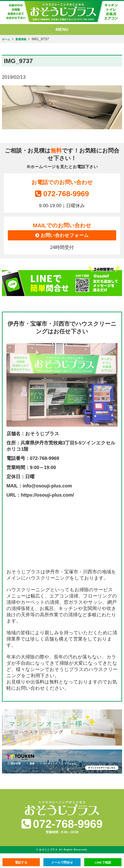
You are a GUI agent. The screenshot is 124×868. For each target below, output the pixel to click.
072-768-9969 (62, 194)
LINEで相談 (103, 862)
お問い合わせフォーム (62, 237)
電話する (21, 862)
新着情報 (26, 39)
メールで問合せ (62, 862)
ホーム (8, 39)
